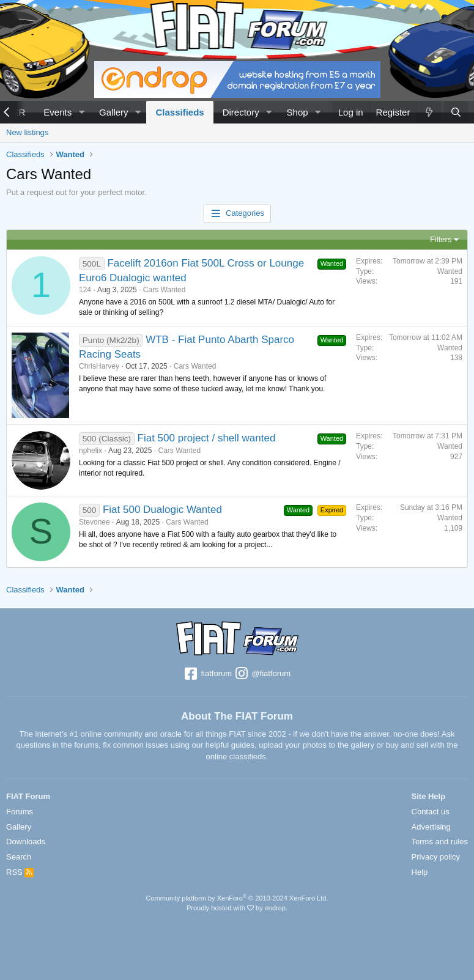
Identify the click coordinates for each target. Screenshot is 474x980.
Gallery (114, 112)
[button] (81, 112)
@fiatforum (262, 674)
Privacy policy (436, 857)
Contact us (431, 812)
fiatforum (208, 674)
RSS (20, 872)
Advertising (431, 827)
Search (19, 857)
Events (57, 112)
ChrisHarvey (99, 366)
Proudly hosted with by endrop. (237, 908)
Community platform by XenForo (237, 898)
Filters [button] (441, 239)
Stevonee (94, 522)
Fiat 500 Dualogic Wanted (162, 510)
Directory (241, 112)
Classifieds (180, 112)
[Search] (456, 112)
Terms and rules (440, 842)
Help (420, 872)
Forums (20, 812)
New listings (27, 132)
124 (85, 290)
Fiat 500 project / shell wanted (207, 438)
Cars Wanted (165, 290)
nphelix (91, 451)
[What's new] (428, 112)
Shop (298, 112)
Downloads (26, 842)
